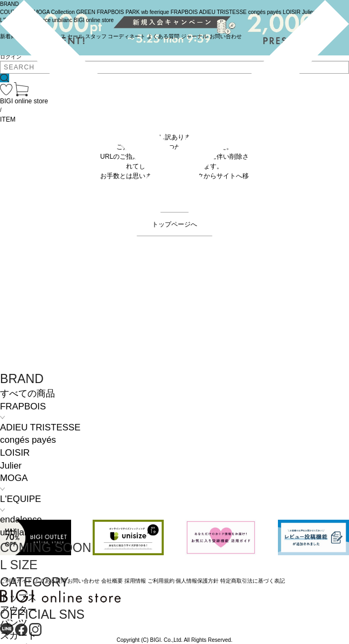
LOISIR (15, 453)
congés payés (28, 440)
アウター (18, 610)
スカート (18, 636)
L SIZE (19, 565)
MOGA (14, 478)
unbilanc (17, 532)
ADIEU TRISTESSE (40, 427)
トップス (18, 597)
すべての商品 (27, 394)
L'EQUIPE (20, 499)
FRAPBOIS (23, 406)
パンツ (14, 623)
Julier (11, 466)
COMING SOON (46, 548)
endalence (21, 519)
